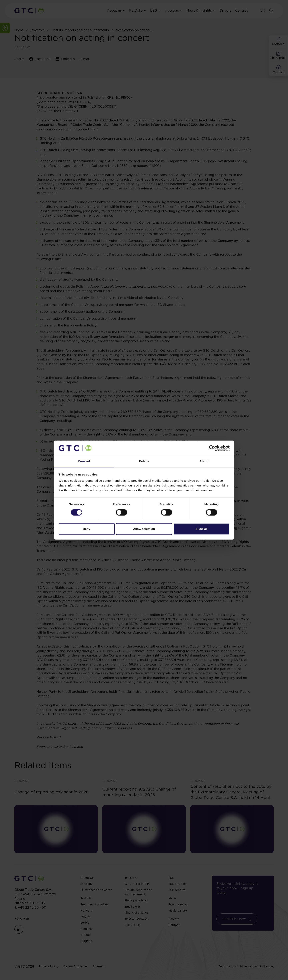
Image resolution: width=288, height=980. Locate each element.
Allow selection (144, 529)
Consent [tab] (84, 461)
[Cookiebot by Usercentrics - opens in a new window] (212, 448)
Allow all (201, 529)
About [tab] (204, 461)
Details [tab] (144, 461)
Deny (86, 529)
